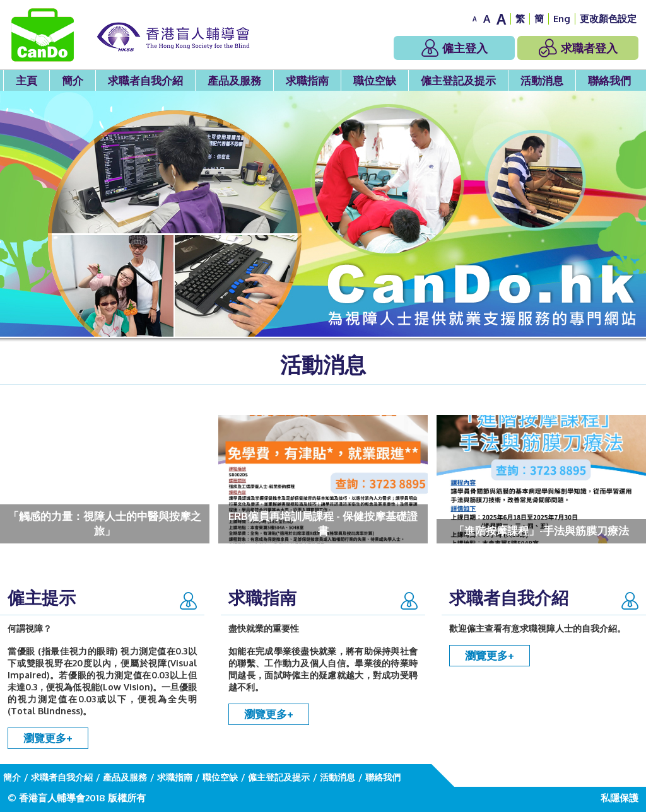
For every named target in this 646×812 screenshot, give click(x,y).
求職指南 (307, 80)
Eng (562, 19)
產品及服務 (234, 80)
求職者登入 (578, 48)
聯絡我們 (609, 80)
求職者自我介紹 (145, 80)
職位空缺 (375, 80)
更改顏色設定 (608, 19)
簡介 (73, 80)
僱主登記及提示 (458, 80)
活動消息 (542, 80)
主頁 (26, 80)
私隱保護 (620, 798)
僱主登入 (455, 48)
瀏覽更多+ (48, 738)
